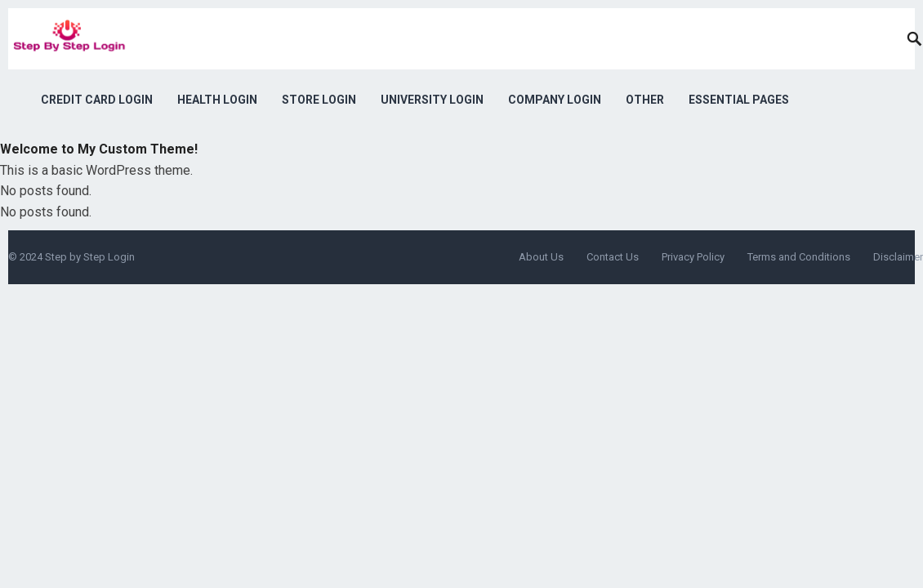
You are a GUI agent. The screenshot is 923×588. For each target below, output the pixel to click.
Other (645, 100)
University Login (432, 100)
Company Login (555, 100)
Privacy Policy (693, 257)
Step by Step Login (90, 257)
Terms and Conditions (799, 257)
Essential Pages (739, 100)
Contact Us (613, 257)
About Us (541, 257)
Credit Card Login (97, 100)
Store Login (319, 100)
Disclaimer (898, 257)
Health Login (217, 100)
